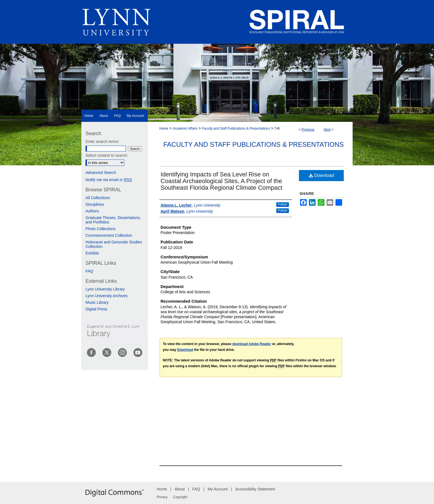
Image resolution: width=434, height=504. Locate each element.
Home (164, 128)
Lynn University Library (105, 289)
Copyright (180, 497)
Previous (308, 130)
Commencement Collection (109, 235)
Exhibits (92, 253)
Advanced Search (101, 173)
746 (277, 128)
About (180, 489)
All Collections (98, 198)
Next (327, 130)
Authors (92, 211)
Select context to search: (107, 155)
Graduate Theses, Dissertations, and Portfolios (113, 220)
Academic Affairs (185, 128)
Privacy (162, 497)
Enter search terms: (102, 142)
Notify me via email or (109, 180)
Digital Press (96, 309)
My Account (218, 489)
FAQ (89, 271)
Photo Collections (101, 229)
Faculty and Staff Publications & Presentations (236, 128)
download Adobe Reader (252, 344)
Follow (283, 204)
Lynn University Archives (107, 296)
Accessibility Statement (255, 489)
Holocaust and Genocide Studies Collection (114, 244)
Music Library (97, 302)
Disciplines (95, 204)
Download (321, 175)
